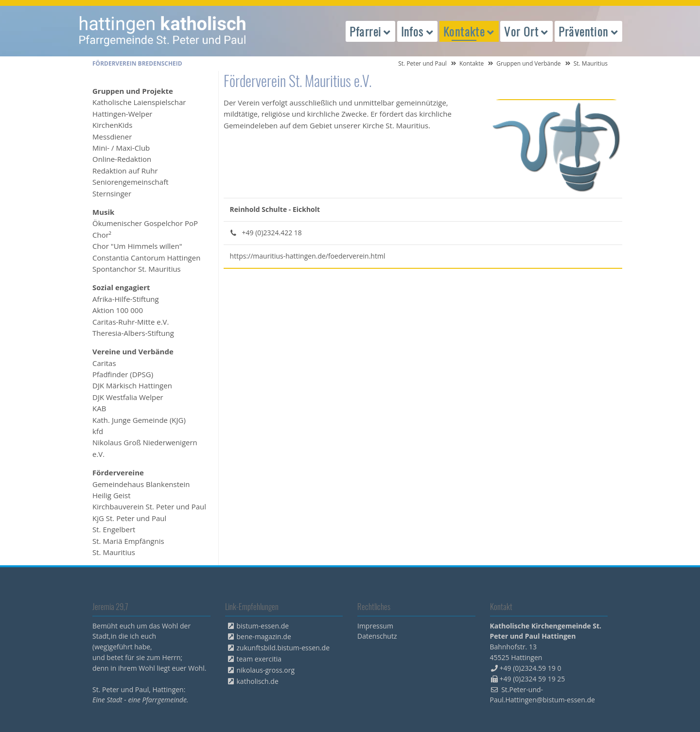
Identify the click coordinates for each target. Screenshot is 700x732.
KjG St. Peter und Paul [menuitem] (129, 518)
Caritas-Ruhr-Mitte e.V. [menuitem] (131, 322)
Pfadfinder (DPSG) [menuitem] (123, 374)
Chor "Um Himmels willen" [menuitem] (137, 246)
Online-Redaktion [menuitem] (122, 159)
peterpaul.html (163, 31)
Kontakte (472, 63)
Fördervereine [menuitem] (118, 472)
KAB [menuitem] (99, 408)
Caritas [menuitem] (104, 363)
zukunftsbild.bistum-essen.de (283, 648)
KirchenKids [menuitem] (112, 125)
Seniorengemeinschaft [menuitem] (131, 182)
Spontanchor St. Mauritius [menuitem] (137, 269)
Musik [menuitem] (103, 212)
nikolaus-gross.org (266, 670)
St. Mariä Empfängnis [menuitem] (128, 541)
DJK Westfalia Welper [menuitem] (128, 397)
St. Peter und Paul (422, 63)
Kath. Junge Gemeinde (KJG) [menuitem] (139, 420)
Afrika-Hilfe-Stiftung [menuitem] (126, 299)
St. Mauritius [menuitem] (114, 552)
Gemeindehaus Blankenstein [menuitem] (141, 484)
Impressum (375, 626)
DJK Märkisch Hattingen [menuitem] (132, 385)
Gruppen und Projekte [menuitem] (133, 91)
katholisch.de (258, 681)
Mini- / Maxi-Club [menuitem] (121, 148)
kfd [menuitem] (98, 431)
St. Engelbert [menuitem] (114, 529)
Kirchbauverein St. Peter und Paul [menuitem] (149, 506)
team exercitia (259, 659)
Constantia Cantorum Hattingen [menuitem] (146, 258)
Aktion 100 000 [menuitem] (118, 310)
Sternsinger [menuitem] (112, 193)
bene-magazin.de (264, 636)
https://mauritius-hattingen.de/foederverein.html (308, 256)
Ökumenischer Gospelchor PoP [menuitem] (145, 223)
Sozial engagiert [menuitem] (121, 287)
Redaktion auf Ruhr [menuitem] (125, 171)
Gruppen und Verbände (528, 63)
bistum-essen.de (263, 626)
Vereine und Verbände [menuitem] (133, 351)
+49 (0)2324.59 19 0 (531, 668)
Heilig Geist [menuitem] (112, 495)
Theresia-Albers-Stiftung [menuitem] (133, 333)
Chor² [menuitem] (102, 235)
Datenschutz (377, 636)
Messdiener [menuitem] (112, 137)
